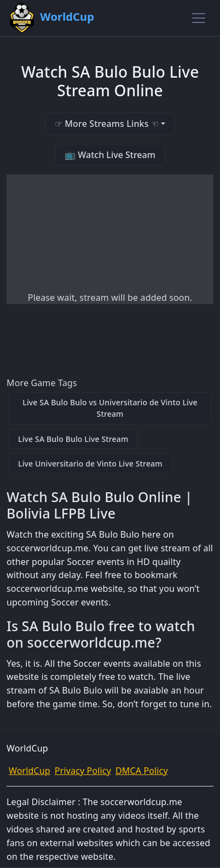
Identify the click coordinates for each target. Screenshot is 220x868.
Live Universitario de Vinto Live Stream (90, 464)
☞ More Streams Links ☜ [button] (107, 124)
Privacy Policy (83, 771)
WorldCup (30, 771)
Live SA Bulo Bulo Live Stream (73, 439)
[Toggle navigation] (199, 18)
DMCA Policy (142, 771)
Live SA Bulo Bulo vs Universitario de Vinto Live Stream (110, 408)
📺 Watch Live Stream (110, 155)
